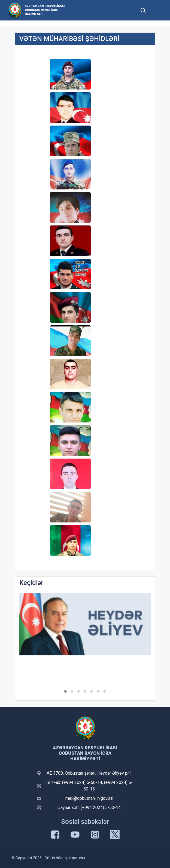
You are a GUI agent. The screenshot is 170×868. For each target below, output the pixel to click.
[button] (65, 691)
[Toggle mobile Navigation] (156, 10)
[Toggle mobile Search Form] (143, 10)
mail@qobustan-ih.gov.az (89, 798)
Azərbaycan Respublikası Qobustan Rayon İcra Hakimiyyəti (45, 10)
